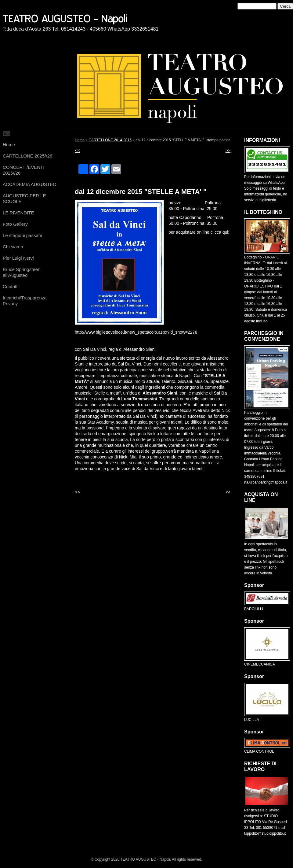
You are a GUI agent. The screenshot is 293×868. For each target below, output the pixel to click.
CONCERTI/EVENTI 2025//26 (24, 170)
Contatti (11, 286)
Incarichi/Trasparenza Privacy (25, 301)
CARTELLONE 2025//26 (27, 156)
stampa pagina (218, 140)
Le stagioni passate (22, 235)
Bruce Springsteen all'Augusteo (22, 272)
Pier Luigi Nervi (18, 258)
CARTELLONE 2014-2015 (110, 140)
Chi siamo (13, 247)
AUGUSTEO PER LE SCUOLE (24, 198)
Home (9, 145)
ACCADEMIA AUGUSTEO (30, 184)
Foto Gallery (15, 224)
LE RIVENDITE (18, 213)
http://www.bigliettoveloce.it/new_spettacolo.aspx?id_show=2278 (136, 332)
